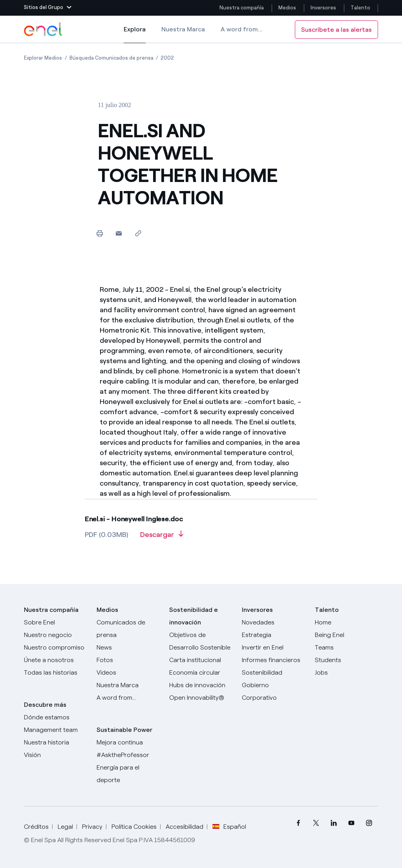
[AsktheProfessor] (128, 755)
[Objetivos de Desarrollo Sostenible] (201, 641)
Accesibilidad (185, 827)
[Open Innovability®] (201, 698)
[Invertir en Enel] (273, 648)
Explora (135, 35)
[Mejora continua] (128, 742)
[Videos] (128, 673)
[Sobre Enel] (56, 622)
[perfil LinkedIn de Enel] (334, 823)
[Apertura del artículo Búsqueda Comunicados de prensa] (111, 58)
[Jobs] (346, 673)
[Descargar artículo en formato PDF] (162, 537)
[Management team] (56, 730)
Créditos (36, 827)
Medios (287, 8)
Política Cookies (134, 827)
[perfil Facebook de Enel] (299, 823)
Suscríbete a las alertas (336, 30)
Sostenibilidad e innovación (194, 616)
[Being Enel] (346, 635)
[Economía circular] (201, 673)
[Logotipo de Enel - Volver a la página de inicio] (44, 29)
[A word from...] (128, 698)
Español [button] (229, 827)
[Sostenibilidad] (273, 673)
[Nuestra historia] (56, 742)
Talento (361, 8)
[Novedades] (273, 622)
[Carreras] (346, 622)
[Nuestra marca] (128, 685)
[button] (48, 8)
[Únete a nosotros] (56, 660)
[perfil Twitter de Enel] (316, 823)
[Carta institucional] (201, 660)
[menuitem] (299, 823)
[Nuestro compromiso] (56, 648)
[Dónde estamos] (56, 717)
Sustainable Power (124, 730)
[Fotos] (128, 660)
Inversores (323, 8)
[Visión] (56, 755)
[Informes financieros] (273, 660)
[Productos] (56, 635)
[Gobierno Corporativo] (273, 691)
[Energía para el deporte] (128, 774)
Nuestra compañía (242, 8)
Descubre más (45, 705)
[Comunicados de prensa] (128, 629)
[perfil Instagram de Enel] (369, 823)
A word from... (242, 29)
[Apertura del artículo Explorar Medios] (43, 58)
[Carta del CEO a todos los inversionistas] (128, 648)
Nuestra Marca (183, 29)
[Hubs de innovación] (201, 685)
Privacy (92, 827)
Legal (65, 827)
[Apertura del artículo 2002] (167, 58)
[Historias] (56, 673)
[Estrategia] (273, 635)
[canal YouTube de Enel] (352, 823)
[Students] (346, 660)
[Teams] (346, 648)
